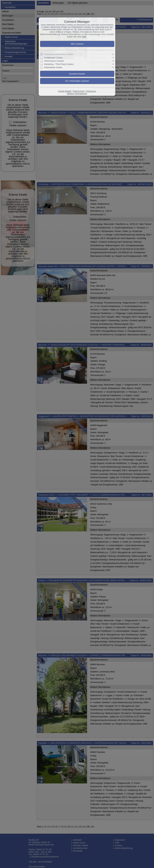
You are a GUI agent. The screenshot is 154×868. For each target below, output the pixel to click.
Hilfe (84, 37)
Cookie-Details (65, 91)
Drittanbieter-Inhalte (53, 67)
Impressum (91, 91)
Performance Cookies (54, 61)
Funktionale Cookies (54, 58)
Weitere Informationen (77, 94)
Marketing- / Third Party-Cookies (59, 64)
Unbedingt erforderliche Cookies (59, 54)
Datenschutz (79, 91)
